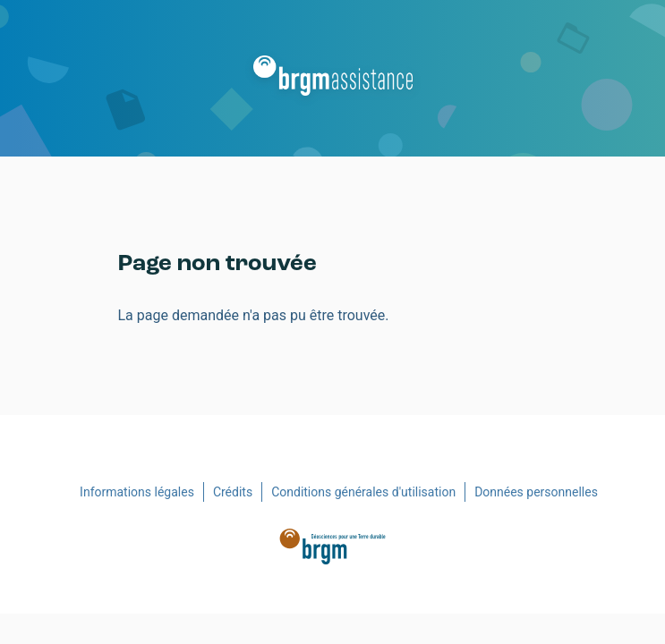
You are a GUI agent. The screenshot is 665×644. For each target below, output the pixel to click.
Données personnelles (536, 492)
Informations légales (137, 492)
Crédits (233, 492)
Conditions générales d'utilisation (363, 492)
